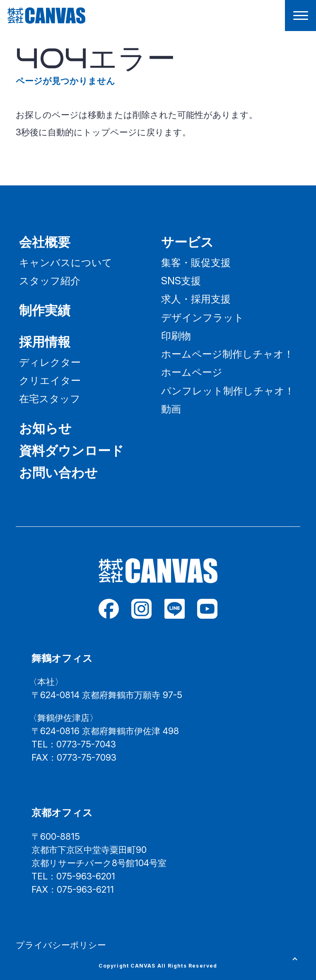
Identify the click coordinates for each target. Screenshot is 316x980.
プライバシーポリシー (61, 945)
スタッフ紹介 (50, 281)
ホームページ (192, 372)
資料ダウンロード (71, 450)
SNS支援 (181, 281)
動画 (171, 409)
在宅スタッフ (50, 399)
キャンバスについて (66, 262)
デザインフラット (203, 317)
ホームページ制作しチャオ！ (227, 354)
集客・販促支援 (196, 262)
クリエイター (50, 380)
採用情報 (45, 342)
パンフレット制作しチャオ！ (228, 391)
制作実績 (45, 310)
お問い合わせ (58, 472)
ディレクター (50, 362)
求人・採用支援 (196, 299)
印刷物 (176, 336)
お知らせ (45, 428)
